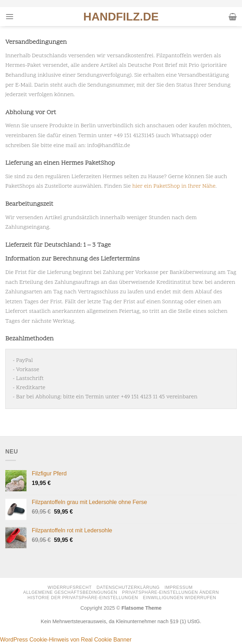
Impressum (179, 587)
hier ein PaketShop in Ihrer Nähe (174, 186)
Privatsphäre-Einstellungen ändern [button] (171, 592)
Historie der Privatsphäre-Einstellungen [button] (83, 598)
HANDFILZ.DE (121, 17)
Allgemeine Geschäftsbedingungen (70, 592)
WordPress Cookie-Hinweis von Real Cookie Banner (66, 640)
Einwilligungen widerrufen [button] (179, 598)
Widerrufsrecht (70, 587)
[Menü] (10, 16)
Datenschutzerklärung (128, 587)
